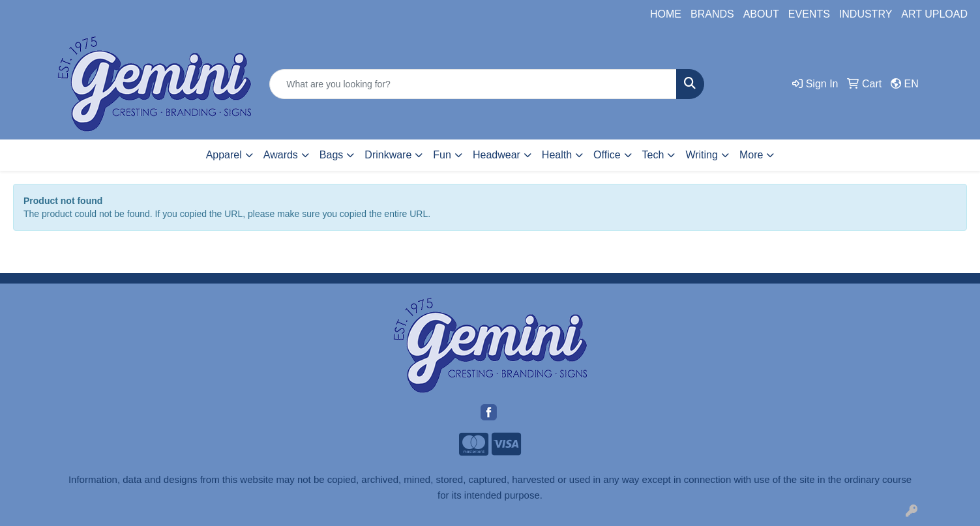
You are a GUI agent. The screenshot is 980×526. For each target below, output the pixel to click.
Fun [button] (442, 155)
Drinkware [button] (388, 155)
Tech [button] (653, 155)
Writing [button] (702, 155)
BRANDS (712, 14)
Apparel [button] (224, 155)
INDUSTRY (866, 14)
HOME (666, 14)
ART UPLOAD (934, 14)
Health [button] (557, 155)
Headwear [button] (497, 155)
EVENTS (809, 14)
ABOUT (761, 14)
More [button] (751, 155)
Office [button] (607, 155)
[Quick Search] (473, 84)
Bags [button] (331, 155)
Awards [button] (281, 155)
